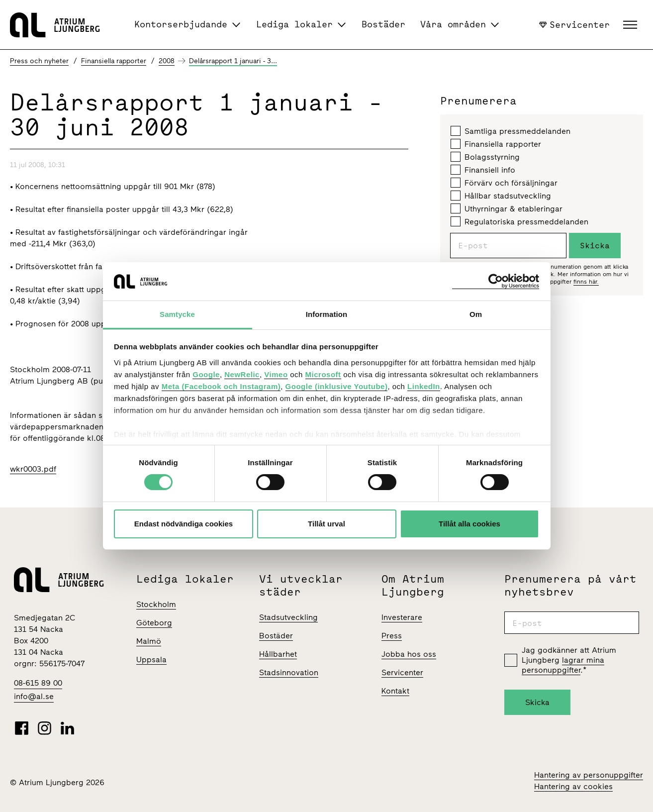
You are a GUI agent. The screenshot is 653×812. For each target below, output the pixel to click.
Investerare (402, 617)
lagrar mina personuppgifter (563, 665)
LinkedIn (424, 386)
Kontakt (395, 691)
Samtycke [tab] (177, 314)
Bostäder (383, 24)
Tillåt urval (326, 524)
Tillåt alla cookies (469, 524)
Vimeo (276, 374)
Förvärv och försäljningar (504, 183)
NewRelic (242, 374)
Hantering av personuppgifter (589, 775)
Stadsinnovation (289, 672)
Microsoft (323, 374)
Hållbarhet (278, 654)
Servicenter (574, 24)
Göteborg (154, 623)
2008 (167, 61)
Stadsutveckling (288, 617)
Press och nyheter (39, 61)
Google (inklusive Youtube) (337, 386)
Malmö (149, 641)
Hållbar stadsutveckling (501, 196)
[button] (631, 25)
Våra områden (453, 24)
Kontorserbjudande (181, 24)
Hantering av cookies (573, 786)
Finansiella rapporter (114, 61)
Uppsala (151, 660)
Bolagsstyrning (485, 157)
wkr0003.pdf (33, 469)
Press (392, 636)
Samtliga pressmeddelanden (511, 131)
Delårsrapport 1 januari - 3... (233, 61)
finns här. (586, 282)
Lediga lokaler (294, 24)
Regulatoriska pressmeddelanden (519, 221)
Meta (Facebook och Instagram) (221, 386)
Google (206, 374)
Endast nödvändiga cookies (184, 524)
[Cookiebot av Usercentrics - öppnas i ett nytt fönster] (496, 281)
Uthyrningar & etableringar (507, 208)
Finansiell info (483, 170)
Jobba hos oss (409, 654)
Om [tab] (476, 314)
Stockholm (156, 604)
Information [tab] (327, 314)
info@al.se (34, 696)
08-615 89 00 (38, 683)
